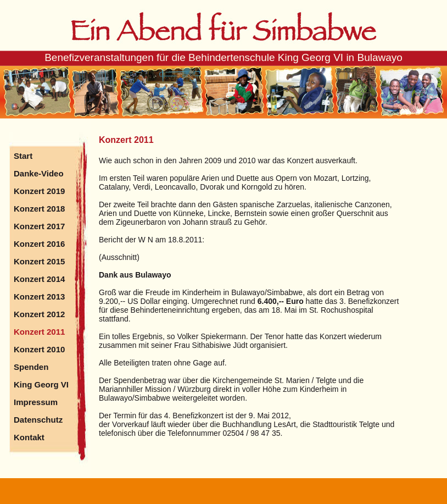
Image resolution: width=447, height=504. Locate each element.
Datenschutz (38, 420)
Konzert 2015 (39, 261)
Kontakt (29, 437)
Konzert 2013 (39, 297)
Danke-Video (39, 173)
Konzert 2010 (39, 349)
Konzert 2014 (39, 279)
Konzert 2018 (39, 209)
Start (23, 156)
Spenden (31, 367)
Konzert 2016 (39, 244)
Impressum (36, 402)
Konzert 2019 (39, 191)
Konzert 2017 (39, 226)
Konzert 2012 (39, 314)
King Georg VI (41, 384)
